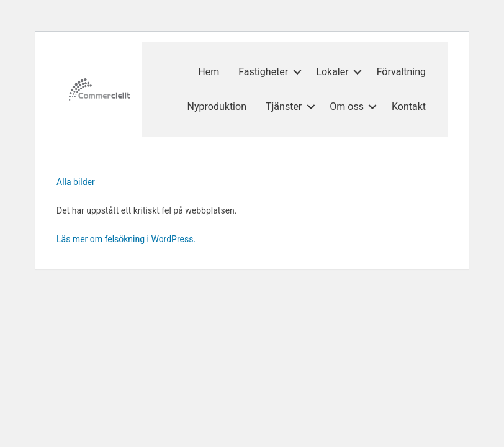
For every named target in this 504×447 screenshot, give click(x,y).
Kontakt (409, 106)
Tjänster (284, 106)
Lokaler (332, 72)
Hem (209, 72)
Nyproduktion (217, 106)
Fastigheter (263, 72)
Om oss (347, 106)
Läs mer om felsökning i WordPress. (126, 239)
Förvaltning (401, 72)
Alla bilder (76, 182)
